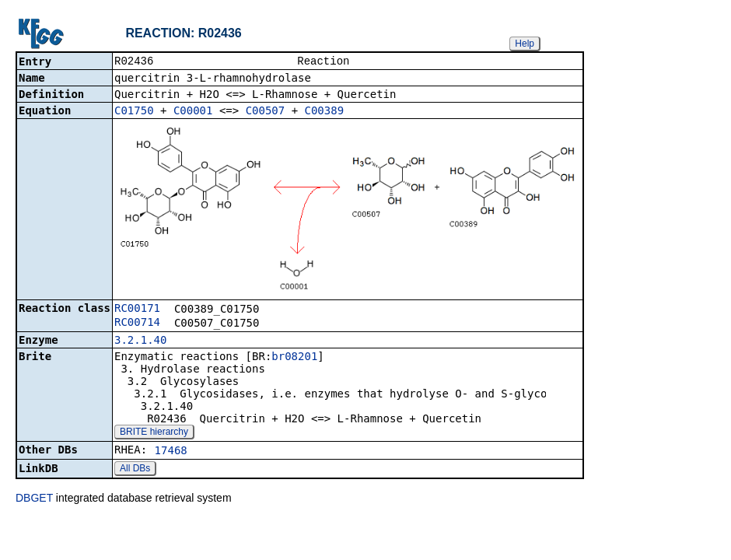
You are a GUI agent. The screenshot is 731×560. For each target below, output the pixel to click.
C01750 (134, 112)
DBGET (34, 499)
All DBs (135, 470)
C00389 (325, 112)
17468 (171, 452)
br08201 (294, 358)
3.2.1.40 (140, 341)
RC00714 (137, 324)
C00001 (193, 112)
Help (525, 44)
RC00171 (137, 310)
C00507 (266, 112)
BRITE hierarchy (154, 433)
